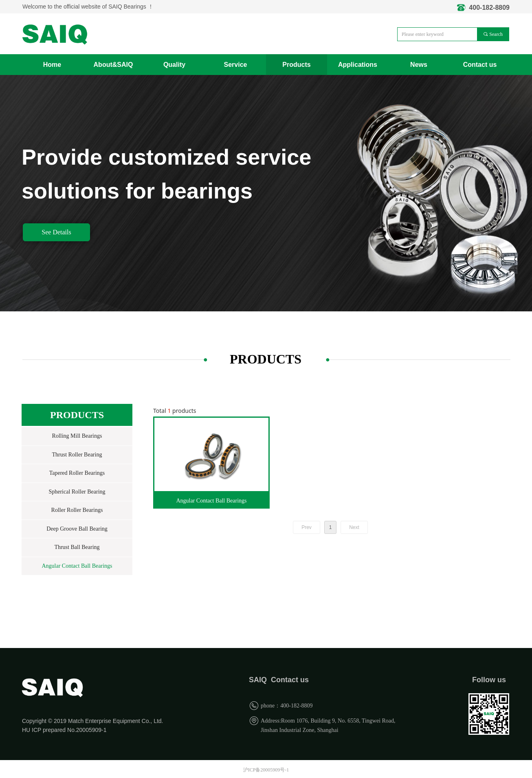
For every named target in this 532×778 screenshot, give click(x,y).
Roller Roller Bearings (77, 510)
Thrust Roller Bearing (77, 455)
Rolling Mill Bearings (77, 436)
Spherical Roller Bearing (77, 492)
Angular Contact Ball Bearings (77, 566)
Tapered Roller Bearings (77, 473)
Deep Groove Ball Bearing (77, 529)
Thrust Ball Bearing (77, 547)
